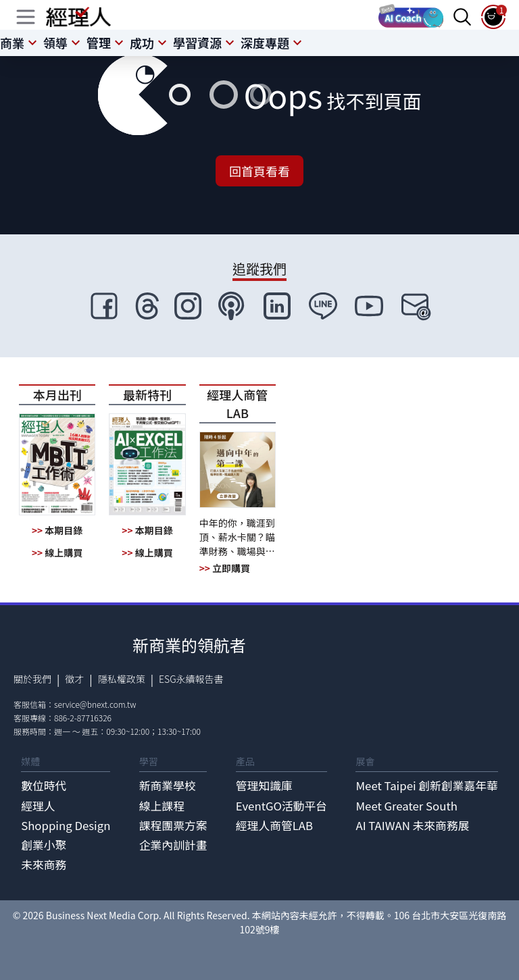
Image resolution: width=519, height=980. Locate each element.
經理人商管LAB (274, 825)
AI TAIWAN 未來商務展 (412, 825)
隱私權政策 (122, 679)
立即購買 (225, 568)
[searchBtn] (462, 17)
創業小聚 (44, 845)
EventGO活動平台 (281, 806)
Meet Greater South (406, 806)
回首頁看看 (259, 171)
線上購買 (57, 552)
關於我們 (32, 679)
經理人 (38, 806)
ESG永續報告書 (191, 679)
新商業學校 (168, 785)
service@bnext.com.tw (95, 704)
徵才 (74, 679)
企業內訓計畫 (173, 845)
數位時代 (44, 785)
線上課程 (162, 806)
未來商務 (44, 865)
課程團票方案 (173, 825)
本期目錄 (57, 530)
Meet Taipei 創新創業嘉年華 (426, 785)
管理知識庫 (264, 785)
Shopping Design (66, 825)
